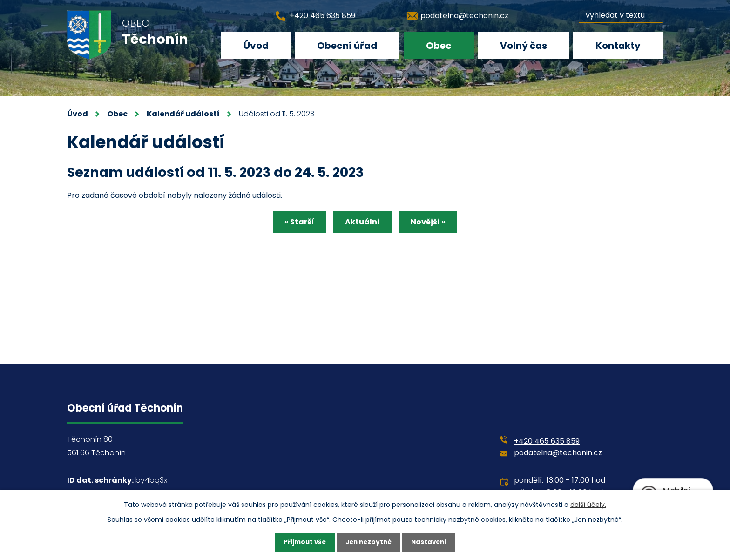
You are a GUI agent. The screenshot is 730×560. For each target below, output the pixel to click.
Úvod (256, 46)
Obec (439, 46)
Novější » (432, 223)
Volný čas (524, 46)
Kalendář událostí (183, 114)
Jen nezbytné (368, 542)
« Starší (296, 223)
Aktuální (362, 223)
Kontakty (618, 46)
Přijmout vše (302, 542)
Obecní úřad (347, 46)
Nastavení (431, 542)
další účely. (588, 504)
